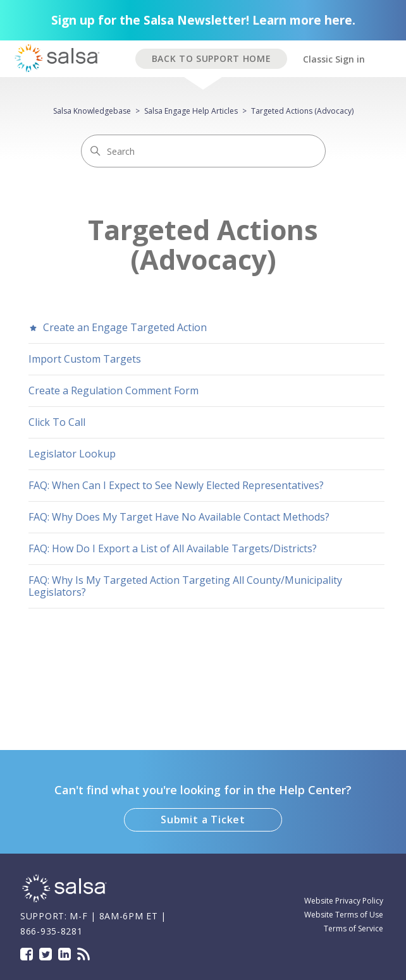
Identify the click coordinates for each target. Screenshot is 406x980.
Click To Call (57, 422)
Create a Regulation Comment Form (114, 390)
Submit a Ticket (203, 820)
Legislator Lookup (72, 454)
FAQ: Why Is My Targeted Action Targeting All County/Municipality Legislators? (185, 586)
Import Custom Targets (85, 359)
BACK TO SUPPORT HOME (212, 58)
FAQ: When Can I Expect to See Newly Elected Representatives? (176, 485)
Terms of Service (354, 929)
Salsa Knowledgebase (92, 111)
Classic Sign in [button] (334, 59)
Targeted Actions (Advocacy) (302, 111)
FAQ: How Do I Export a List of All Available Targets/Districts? (173, 548)
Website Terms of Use (344, 915)
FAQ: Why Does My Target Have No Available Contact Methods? (179, 517)
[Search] (203, 151)
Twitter (46, 954)
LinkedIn (65, 954)
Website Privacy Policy (344, 901)
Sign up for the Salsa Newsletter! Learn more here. (203, 20)
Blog (83, 954)
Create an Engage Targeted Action (118, 327)
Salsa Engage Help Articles (191, 111)
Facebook (27, 954)
